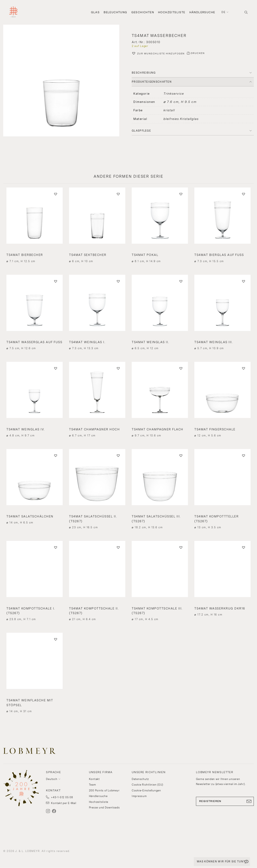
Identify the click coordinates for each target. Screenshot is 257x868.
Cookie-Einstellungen (146, 790)
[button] (64, 81)
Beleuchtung (115, 12)
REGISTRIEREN (225, 801)
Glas (95, 12)
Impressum (139, 796)
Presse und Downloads (104, 808)
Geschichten (143, 12)
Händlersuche (202, 12)
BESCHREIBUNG (144, 73)
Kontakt (94, 779)
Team (92, 785)
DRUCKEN (198, 53)
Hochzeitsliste (172, 12)
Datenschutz (140, 779)
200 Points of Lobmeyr (104, 790)
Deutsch (52, 779)
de (223, 12)
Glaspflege (141, 131)
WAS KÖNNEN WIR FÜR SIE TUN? (221, 861)
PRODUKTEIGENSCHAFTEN (152, 82)
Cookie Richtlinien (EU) (147, 785)
